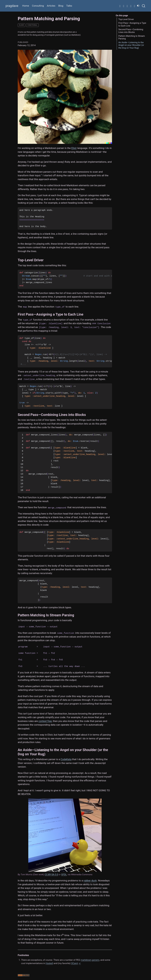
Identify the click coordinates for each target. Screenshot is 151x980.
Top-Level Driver (126, 19)
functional (32, 25)
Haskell (49, 963)
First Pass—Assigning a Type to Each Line (132, 24)
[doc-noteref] (42, 175)
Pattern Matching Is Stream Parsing (132, 37)
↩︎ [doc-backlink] (80, 963)
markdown (86, 960)
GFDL (64, 875)
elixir (21, 25)
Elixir (74, 148)
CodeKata (66, 759)
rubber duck (90, 881)
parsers (96, 960)
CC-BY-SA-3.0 (51, 875)
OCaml (74, 963)
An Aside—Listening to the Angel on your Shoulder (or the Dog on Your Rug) (131, 45)
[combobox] (144, 6)
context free (45, 721)
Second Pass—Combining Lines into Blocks (131, 31)
